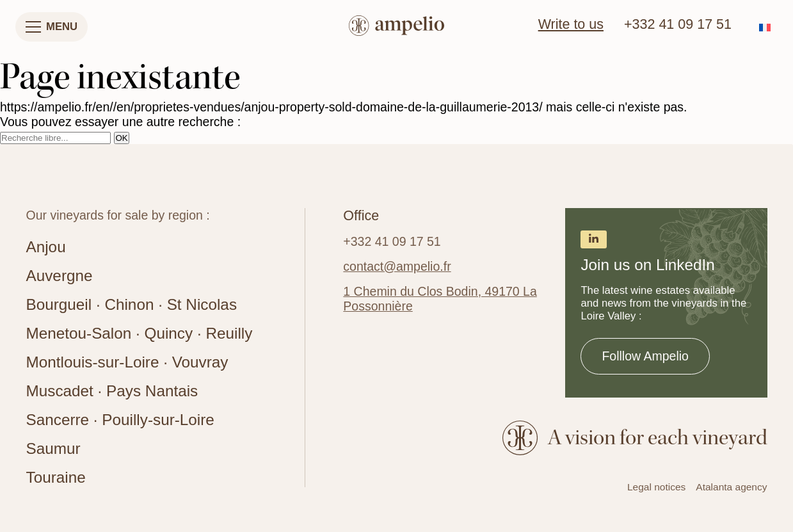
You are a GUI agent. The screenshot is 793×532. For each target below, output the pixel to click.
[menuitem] (765, 27)
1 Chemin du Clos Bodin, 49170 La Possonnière (440, 299)
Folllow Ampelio (645, 356)
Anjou (46, 247)
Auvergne (60, 276)
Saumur (53, 448)
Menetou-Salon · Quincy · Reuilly (140, 333)
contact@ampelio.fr (397, 266)
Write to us (571, 24)
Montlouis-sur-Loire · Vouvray (127, 362)
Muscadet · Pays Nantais (112, 391)
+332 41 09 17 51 (678, 24)
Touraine (56, 477)
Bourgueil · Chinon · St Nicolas (132, 304)
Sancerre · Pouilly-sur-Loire (120, 420)
